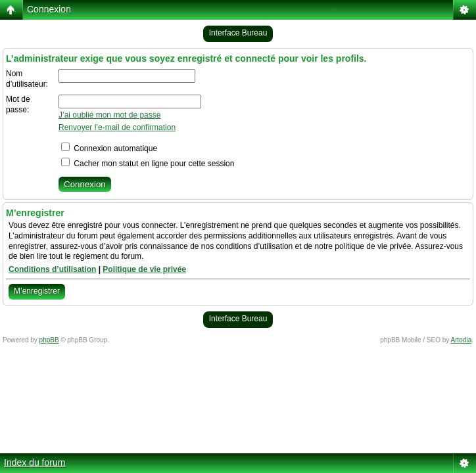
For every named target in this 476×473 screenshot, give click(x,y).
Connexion (49, 9)
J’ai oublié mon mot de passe (109, 115)
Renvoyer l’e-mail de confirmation (117, 127)
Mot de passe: (18, 104)
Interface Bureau (238, 33)
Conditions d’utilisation (52, 269)
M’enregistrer (37, 291)
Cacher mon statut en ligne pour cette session (148, 164)
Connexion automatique (109, 148)
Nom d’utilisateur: (27, 79)
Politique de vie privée (144, 269)
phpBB (49, 340)
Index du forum (35, 462)
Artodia (462, 340)
